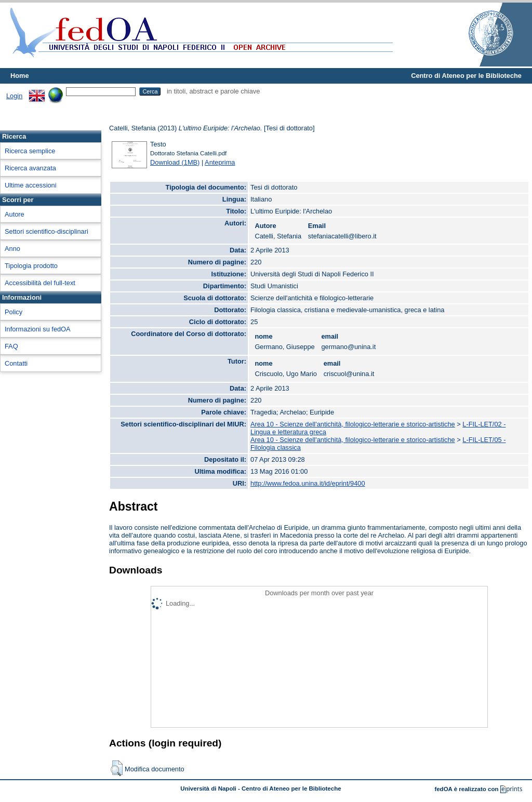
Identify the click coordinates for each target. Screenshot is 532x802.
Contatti (16, 363)
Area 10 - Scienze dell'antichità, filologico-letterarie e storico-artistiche (353, 424)
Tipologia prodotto (31, 266)
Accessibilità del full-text (40, 283)
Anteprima (220, 162)
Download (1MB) (175, 162)
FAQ (11, 346)
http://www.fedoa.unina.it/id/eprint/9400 (308, 483)
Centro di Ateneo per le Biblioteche (466, 76)
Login (14, 96)
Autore (15, 214)
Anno (12, 249)
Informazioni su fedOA (38, 329)
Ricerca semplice (30, 151)
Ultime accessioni (31, 185)
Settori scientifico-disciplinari (46, 231)
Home (20, 76)
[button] (117, 768)
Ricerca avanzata (30, 168)
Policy (14, 312)
